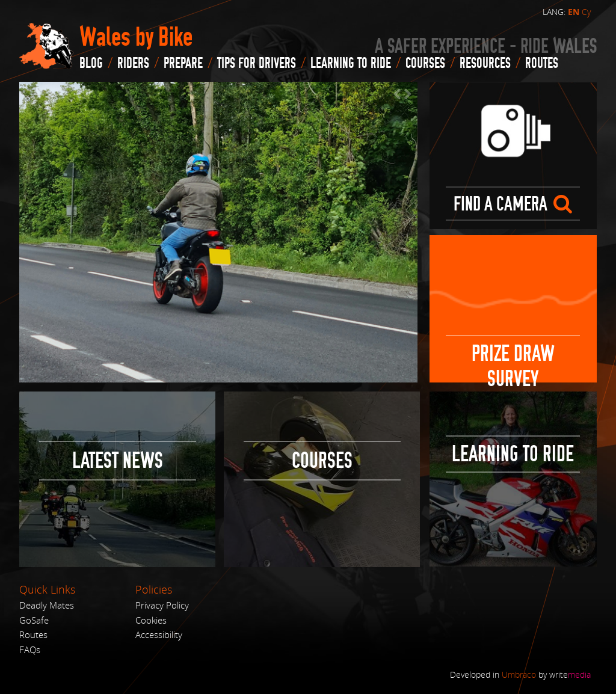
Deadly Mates (47, 605)
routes (542, 63)
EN (574, 12)
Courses (425, 63)
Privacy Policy (162, 605)
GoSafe (34, 620)
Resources (485, 63)
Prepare (183, 63)
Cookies (151, 620)
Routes (33, 634)
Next (405, 94)
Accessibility (159, 634)
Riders (133, 63)
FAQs (30, 649)
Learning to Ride (351, 63)
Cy (586, 12)
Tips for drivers (257, 63)
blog (91, 63)
